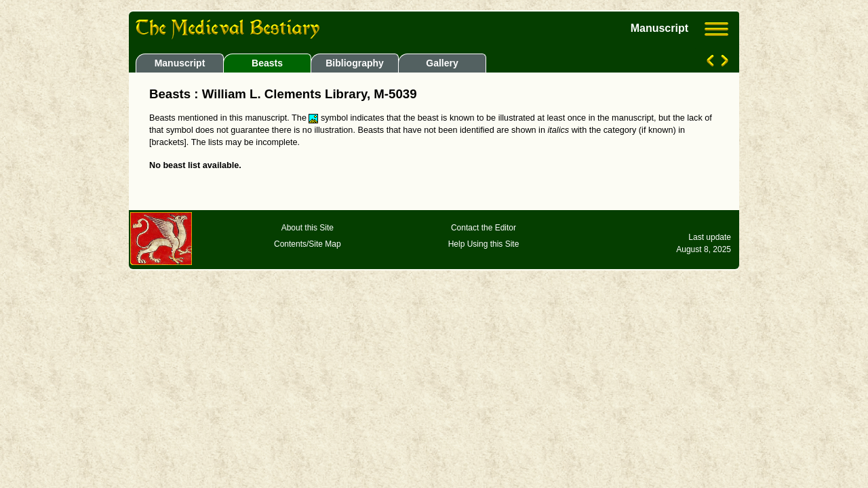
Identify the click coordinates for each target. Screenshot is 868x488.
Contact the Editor (484, 228)
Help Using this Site (484, 244)
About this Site (308, 228)
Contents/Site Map (308, 244)
